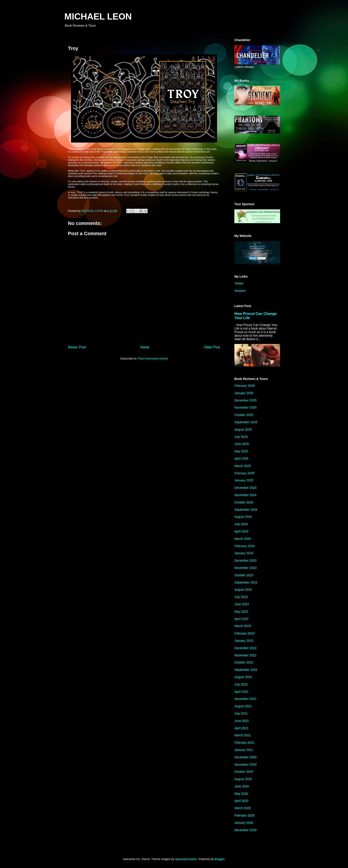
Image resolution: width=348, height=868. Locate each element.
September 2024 (246, 510)
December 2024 (245, 488)
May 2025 (241, 451)
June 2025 (242, 444)
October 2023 (244, 575)
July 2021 (241, 713)
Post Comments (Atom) (153, 359)
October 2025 (244, 415)
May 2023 (241, 612)
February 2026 (244, 386)
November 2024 (245, 495)
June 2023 (242, 604)
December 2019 (245, 830)
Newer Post (77, 347)
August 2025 (243, 429)
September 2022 (246, 670)
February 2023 (244, 633)
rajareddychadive (186, 859)
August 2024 (243, 517)
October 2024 (244, 502)
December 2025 (245, 400)
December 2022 (245, 648)
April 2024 (241, 531)
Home (145, 347)
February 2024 (244, 546)
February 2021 (244, 743)
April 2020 (241, 801)
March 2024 (243, 539)
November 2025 (245, 407)
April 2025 (241, 459)
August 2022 (243, 677)
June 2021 (242, 721)
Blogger (219, 859)
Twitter (239, 283)
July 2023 (241, 597)
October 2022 (244, 662)
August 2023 (243, 590)
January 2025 (244, 480)
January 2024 (244, 553)
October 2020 (244, 772)
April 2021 (241, 728)
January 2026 (244, 393)
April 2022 (241, 692)
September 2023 (246, 582)
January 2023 (244, 641)
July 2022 (241, 684)
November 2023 (245, 568)
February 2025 (244, 473)
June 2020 (242, 786)
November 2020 (245, 765)
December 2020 (245, 757)
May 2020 (241, 794)
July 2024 (241, 524)
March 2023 (243, 626)
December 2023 (245, 560)
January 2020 (244, 823)
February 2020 (244, 815)
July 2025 (241, 437)
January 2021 (244, 750)
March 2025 (243, 466)
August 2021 (243, 706)
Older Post (212, 347)
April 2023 (241, 619)
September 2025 (246, 422)
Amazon (240, 291)
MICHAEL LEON (98, 16)
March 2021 (243, 735)
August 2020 (243, 779)
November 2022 (245, 655)
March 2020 (243, 808)
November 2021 (245, 699)
